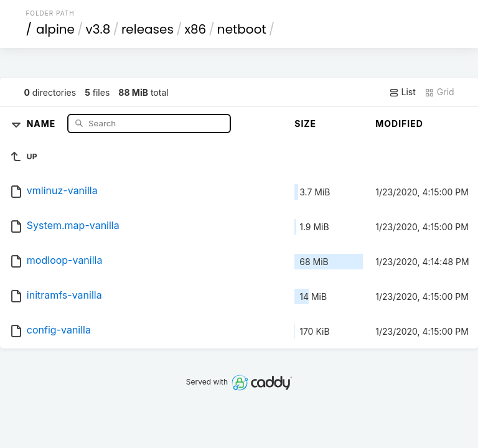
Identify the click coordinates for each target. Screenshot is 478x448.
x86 (195, 29)
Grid (439, 92)
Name (43, 123)
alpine (55, 29)
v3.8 (98, 29)
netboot (242, 29)
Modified (399, 124)
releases (148, 29)
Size (305, 124)
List (402, 92)
